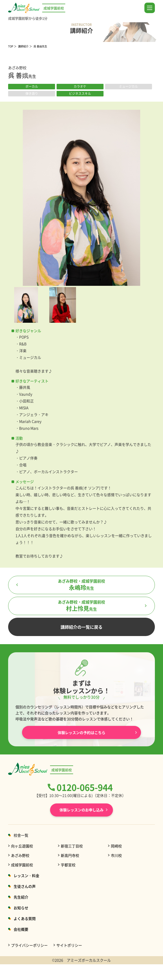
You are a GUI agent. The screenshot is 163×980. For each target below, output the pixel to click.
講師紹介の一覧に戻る (81, 627)
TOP (11, 46)
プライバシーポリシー (29, 945)
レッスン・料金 (26, 875)
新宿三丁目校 (72, 846)
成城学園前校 (22, 865)
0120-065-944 (85, 787)
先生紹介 (21, 897)
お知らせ (21, 908)
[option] (81, 198)
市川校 (116, 855)
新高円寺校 (70, 855)
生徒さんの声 (25, 886)
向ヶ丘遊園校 (22, 846)
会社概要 (21, 929)
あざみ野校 (20, 855)
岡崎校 (116, 846)
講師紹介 (23, 46)
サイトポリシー (69, 945)
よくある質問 (25, 918)
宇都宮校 (68, 865)
